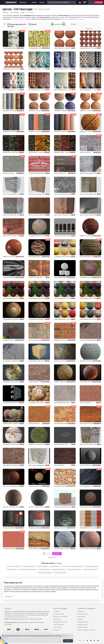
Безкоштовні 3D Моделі (60, 617)
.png (15, 19)
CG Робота (57, 630)
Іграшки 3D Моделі (44, 569)
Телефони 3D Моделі (92, 566)
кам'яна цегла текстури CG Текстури (65, 528)
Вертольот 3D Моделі (74, 569)
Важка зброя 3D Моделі (90, 569)
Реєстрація (99, 2)
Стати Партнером (58, 625)
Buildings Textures (79, 19)
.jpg (12, 19)
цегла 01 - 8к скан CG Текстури (38, 507)
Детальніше (9, 597)
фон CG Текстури (59, 465)
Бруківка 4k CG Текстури (87, 361)
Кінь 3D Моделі (55, 566)
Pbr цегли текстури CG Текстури (63, 236)
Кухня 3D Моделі (43, 566)
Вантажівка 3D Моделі (45, 573)
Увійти (91, 2)
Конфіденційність (83, 625)
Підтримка (81, 611)
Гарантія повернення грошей (86, 630)
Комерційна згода (83, 622)
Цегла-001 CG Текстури (35, 277)
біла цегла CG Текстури (61, 444)
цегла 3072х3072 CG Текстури (63, 549)
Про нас (8, 608)
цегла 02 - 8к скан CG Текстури (12, 507)
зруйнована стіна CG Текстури (12, 382)
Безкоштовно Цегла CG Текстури (17, 25)
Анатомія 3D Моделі (60, 573)
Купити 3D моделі (60, 608)
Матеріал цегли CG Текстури (11, 340)
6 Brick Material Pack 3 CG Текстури (90, 298)
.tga (21, 19)
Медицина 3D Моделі (58, 569)
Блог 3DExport (58, 627)
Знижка (32, 24)
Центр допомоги (83, 614)
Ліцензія (80, 619)
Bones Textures (66, 19)
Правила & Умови (83, 627)
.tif (23, 19)
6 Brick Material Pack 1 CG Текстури (90, 319)
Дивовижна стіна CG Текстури (63, 340)
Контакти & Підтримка (86, 608)
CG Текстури (57, 619)
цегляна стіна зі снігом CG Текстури (13, 444)
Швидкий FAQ (82, 617)
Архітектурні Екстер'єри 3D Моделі (72, 566)
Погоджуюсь (68, 641)
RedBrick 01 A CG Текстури (10, 257)
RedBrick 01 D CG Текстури (87, 236)
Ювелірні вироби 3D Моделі (28, 569)
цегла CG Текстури (85, 152)
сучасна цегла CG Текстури (62, 507)
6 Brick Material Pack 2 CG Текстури (64, 319)
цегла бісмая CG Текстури (62, 403)
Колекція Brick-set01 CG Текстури (12, 69)
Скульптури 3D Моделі (13, 566)
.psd (18, 19)
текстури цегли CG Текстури (62, 423)
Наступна (57, 554)
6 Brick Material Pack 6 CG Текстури (13, 298)
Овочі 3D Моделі (12, 569)
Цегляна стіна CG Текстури (62, 361)
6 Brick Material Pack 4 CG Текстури (64, 298)
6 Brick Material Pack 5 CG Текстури (39, 298)
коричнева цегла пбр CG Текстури (90, 507)
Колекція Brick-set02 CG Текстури (89, 48)
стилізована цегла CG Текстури (38, 403)
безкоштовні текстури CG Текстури (64, 486)
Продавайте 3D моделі (60, 622)
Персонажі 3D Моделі (29, 566)
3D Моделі (57, 611)
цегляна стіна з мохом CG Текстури (39, 444)
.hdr (26, 19)
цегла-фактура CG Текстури (11, 465)
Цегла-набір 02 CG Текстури (62, 48)
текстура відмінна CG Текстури (89, 486)
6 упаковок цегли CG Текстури (63, 257)
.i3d (31, 19)
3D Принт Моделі (58, 614)
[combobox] (77, 24)
